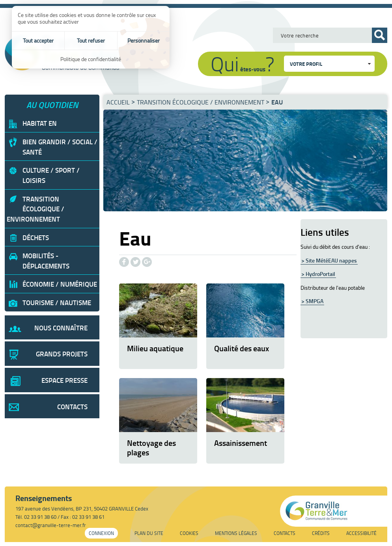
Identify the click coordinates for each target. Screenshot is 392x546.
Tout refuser (91, 40)
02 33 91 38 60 (40, 517)
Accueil (118, 102)
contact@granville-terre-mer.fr (51, 525)
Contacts (285, 533)
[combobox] (329, 64)
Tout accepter (38, 40)
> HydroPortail (318, 274)
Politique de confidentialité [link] (91, 59)
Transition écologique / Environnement (201, 102)
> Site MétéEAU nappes (329, 260)
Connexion (101, 533)
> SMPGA (312, 301)
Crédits (321, 533)
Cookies (189, 533)
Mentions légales (236, 533)
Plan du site (149, 533)
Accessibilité (361, 533)
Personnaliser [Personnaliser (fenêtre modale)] (144, 40)
